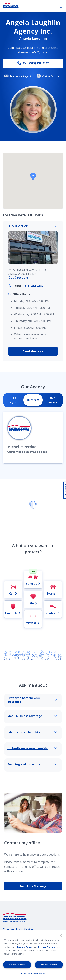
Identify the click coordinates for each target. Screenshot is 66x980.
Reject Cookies (17, 965)
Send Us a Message (33, 886)
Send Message (33, 351)
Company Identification (19, 929)
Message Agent (18, 76)
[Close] (61, 935)
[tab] (14, 400)
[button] (33, 177)
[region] (33, 955)
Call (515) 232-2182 (33, 63)
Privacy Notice (46, 947)
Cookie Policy (25, 947)
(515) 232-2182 (33, 286)
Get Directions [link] (18, 278)
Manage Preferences (33, 974)
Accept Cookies (49, 965)
